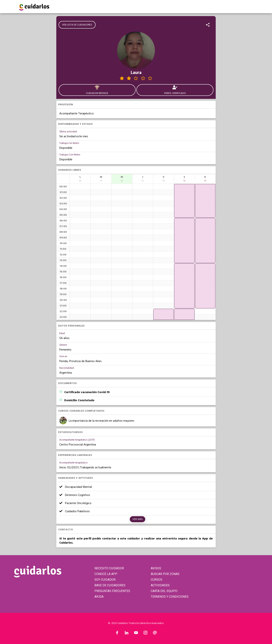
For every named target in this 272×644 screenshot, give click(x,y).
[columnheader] (80, 179)
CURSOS (156, 580)
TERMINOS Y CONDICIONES (170, 597)
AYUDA (99, 597)
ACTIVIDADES (160, 585)
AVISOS (156, 568)
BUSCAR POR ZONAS (165, 574)
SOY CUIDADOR (105, 580)
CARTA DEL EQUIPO (164, 591)
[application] (163, 314)
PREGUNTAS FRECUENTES (112, 591)
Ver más (138, 519)
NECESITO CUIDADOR (109, 568)
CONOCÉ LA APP (106, 574)
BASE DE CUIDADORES (110, 585)
